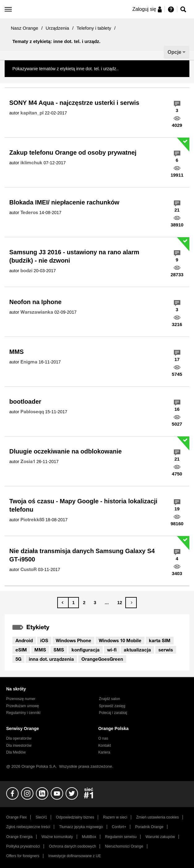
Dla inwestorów (19, 746)
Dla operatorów (19, 738)
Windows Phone (73, 640)
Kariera (104, 752)
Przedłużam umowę (23, 706)
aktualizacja (137, 650)
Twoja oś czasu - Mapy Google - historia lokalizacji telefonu (83, 505)
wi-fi (112, 650)
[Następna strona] (131, 603)
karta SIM (160, 640)
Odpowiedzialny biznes (75, 817)
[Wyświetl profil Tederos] (29, 213)
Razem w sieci (115, 817)
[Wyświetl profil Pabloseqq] (32, 412)
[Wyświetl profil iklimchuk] (31, 163)
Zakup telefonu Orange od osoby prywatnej (73, 153)
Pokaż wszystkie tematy (143, 69)
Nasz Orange (24, 28)
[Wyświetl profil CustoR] (29, 569)
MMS (17, 352)
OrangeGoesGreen (102, 659)
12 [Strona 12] (120, 603)
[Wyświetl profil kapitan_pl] (32, 113)
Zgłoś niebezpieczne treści (28, 827)
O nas (103, 738)
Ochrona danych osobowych (72, 846)
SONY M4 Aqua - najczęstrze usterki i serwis (74, 103)
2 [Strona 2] (84, 603)
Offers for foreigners (23, 856)
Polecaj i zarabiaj (113, 713)
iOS (44, 640)
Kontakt (104, 746)
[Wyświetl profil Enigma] (29, 362)
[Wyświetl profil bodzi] (26, 271)
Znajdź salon (110, 699)
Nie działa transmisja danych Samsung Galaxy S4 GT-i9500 (82, 555)
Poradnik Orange (149, 827)
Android (24, 640)
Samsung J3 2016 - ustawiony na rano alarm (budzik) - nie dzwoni (74, 256)
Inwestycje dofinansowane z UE (75, 856)
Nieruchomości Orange (124, 846)
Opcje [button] (175, 52)
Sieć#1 (41, 817)
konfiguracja (86, 650)
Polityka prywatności (23, 846)
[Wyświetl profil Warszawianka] (37, 312)
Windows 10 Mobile (120, 640)
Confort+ (119, 827)
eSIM (21, 650)
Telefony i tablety (94, 28)
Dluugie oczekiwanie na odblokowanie (65, 451)
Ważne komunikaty (57, 837)
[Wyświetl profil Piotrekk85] (32, 520)
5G (18, 659)
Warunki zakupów (160, 837)
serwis (166, 650)
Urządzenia (58, 28)
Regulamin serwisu (121, 837)
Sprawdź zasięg (112, 706)
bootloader (25, 402)
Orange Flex (16, 817)
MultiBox (89, 837)
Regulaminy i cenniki (23, 713)
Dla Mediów (16, 752)
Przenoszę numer (21, 699)
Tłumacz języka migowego (81, 827)
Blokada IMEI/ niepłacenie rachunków (64, 202)
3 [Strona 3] (95, 603)
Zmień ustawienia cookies (157, 817)
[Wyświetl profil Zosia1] (28, 462)
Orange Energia (19, 837)
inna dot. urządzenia (51, 659)
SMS (59, 650)
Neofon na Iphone (35, 302)
